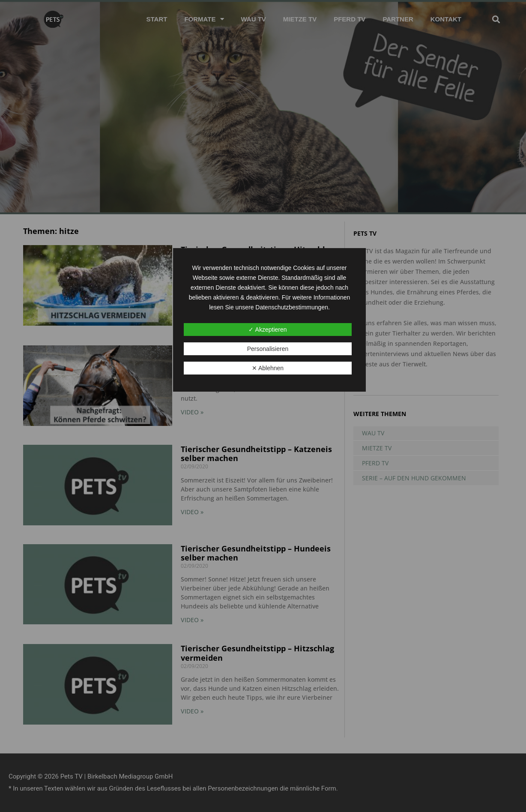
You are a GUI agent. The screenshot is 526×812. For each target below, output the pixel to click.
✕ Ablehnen (268, 368)
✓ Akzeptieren (267, 330)
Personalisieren (268, 349)
